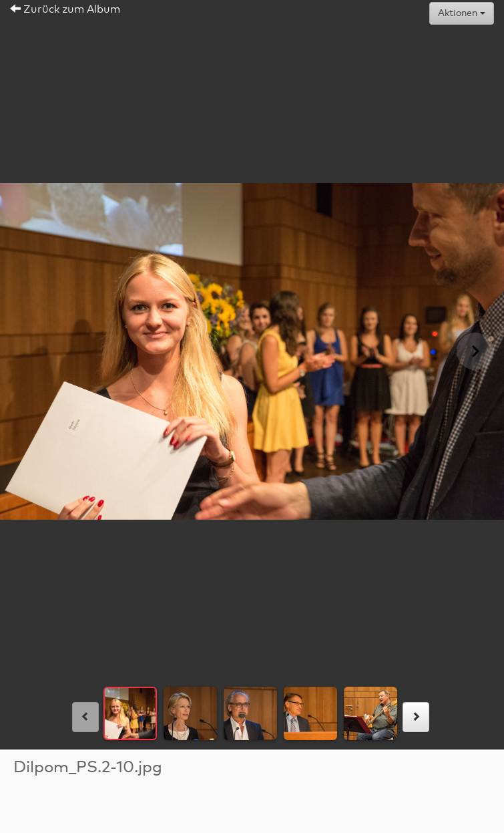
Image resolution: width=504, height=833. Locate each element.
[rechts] (416, 717)
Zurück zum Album (65, 9)
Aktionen (462, 13)
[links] (85, 717)
